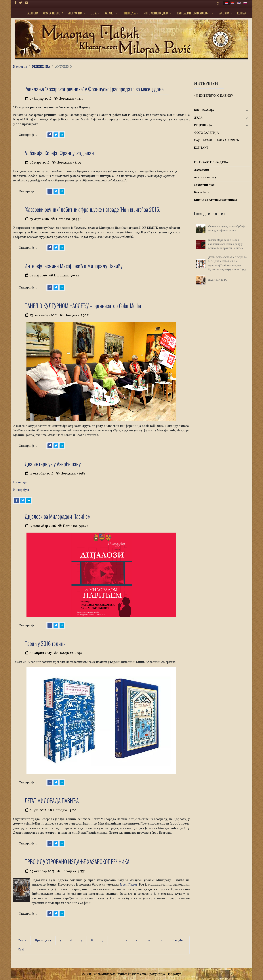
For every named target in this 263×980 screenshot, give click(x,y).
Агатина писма (205, 177)
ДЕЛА (94, 13)
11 (126, 940)
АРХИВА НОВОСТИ (53, 13)
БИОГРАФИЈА (75, 13)
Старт (22, 940)
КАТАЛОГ (110, 13)
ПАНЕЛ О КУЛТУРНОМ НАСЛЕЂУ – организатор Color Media (83, 306)
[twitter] (21, 3)
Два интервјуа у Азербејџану (53, 464)
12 (137, 940)
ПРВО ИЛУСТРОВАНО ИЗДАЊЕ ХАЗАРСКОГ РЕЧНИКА (77, 862)
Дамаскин (202, 170)
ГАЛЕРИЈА (224, 13)
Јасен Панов (129, 885)
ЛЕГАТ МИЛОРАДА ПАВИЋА (52, 800)
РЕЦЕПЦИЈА (129, 13)
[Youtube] (26, 3)
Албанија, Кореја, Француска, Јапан (59, 153)
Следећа (178, 940)
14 (161, 940)
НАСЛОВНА (32, 13)
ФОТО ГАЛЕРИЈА (206, 133)
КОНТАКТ (242, 13)
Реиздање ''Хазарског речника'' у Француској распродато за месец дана (94, 89)
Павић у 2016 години (45, 643)
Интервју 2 (21, 490)
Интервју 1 (21, 482)
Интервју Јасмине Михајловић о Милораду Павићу (74, 266)
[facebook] (15, 3)
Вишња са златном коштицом (215, 200)
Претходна (43, 940)
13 (149, 940)
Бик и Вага (202, 192)
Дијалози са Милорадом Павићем (58, 516)
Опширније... (28, 135)
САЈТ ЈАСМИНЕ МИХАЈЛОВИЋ (194, 13)
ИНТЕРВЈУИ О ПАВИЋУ (214, 96)
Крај (21, 950)
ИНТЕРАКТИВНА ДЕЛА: (156, 13)
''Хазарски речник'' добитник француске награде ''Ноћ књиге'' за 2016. (92, 209)
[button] (241, 111)
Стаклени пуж (204, 185)
